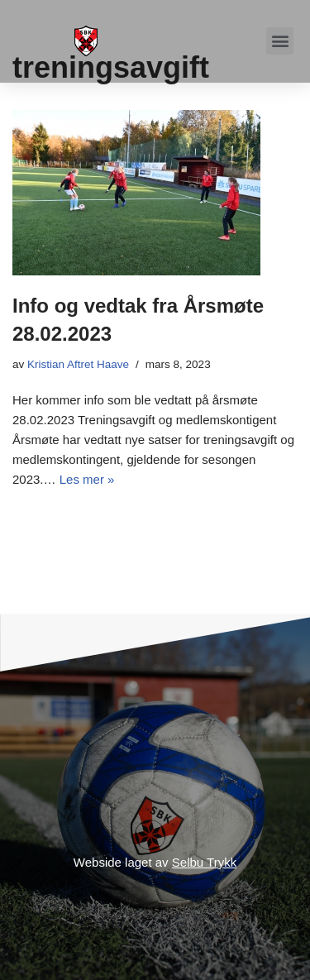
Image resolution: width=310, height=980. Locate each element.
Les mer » (87, 479)
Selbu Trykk (204, 862)
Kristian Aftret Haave (78, 364)
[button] (280, 41)
